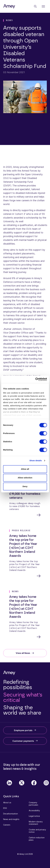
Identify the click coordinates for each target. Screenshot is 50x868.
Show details (36, 460)
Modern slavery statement (36, 823)
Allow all (25, 469)
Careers (7, 825)
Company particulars (33, 804)
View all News (23, 653)
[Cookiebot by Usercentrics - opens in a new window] (36, 379)
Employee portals (23, 730)
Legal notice (34, 816)
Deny (25, 486)
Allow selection (25, 478)
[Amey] (9, 6)
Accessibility (34, 810)
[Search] (35, 6)
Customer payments (23, 741)
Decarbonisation (11, 814)
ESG (5, 808)
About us (7, 802)
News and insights (11, 819)
